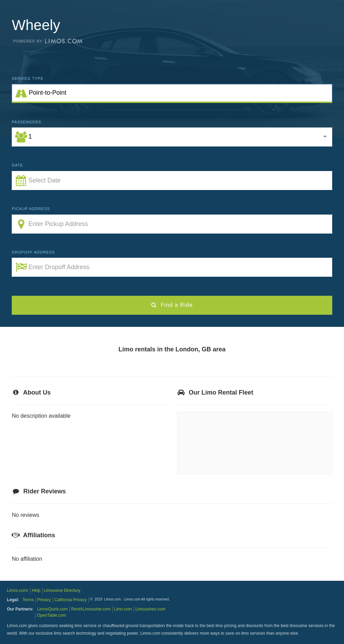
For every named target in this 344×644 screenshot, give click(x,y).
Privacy (44, 600)
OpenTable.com (51, 615)
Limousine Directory (62, 590)
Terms (28, 600)
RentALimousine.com (91, 609)
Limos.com (17, 590)
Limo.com (123, 609)
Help (36, 590)
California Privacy (70, 600)
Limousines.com (150, 609)
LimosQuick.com (52, 609)
